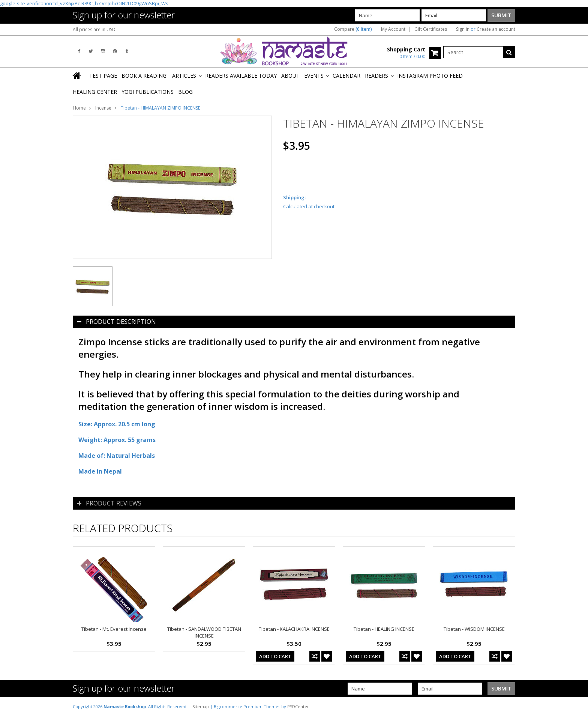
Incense (103, 108)
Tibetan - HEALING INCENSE (384, 629)
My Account (393, 29)
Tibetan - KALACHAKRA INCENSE (294, 629)
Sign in (463, 29)
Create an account (496, 29)
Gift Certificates (431, 29)
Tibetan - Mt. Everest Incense (114, 629)
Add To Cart (275, 656)
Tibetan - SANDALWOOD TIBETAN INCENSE (204, 632)
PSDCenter (298, 706)
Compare (353, 29)
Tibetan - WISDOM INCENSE (474, 629)
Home (79, 108)
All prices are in (94, 29)
